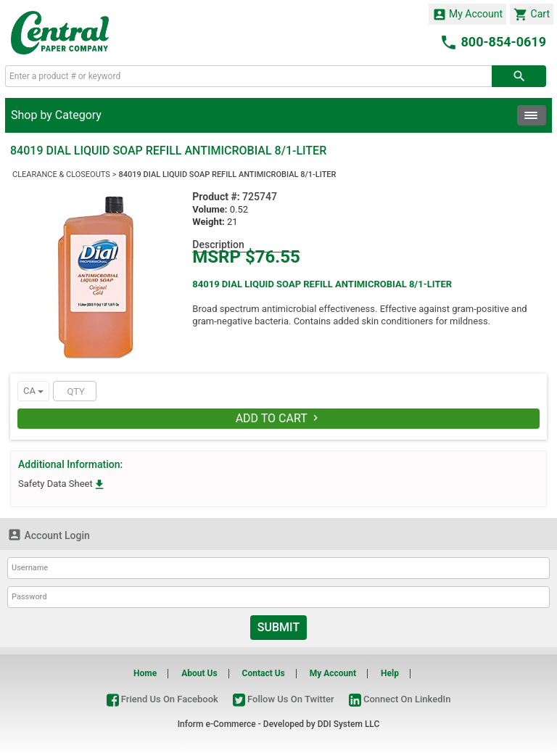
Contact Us (264, 673)
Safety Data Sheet (62, 484)
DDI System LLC (349, 724)
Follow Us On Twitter (284, 699)
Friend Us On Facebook (162, 699)
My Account (468, 15)
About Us (199, 673)
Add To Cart (279, 418)
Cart (532, 15)
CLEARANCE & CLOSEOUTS (61, 174)
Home (145, 673)
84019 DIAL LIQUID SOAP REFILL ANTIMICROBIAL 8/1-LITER (228, 174)
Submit (278, 627)
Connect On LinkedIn (400, 699)
